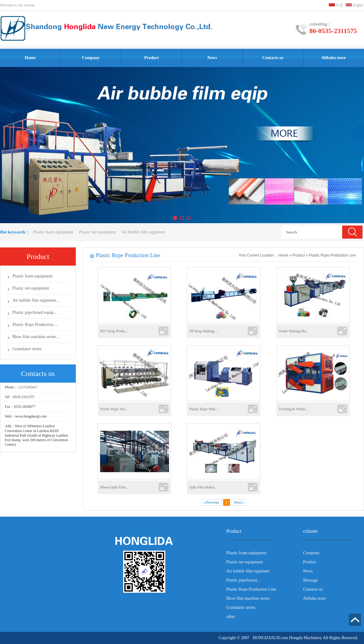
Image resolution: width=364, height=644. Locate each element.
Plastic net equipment (98, 232)
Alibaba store (333, 58)
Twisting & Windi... (293, 409)
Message (310, 580)
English (355, 5)
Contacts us (273, 58)
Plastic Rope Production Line (333, 255)
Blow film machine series (248, 598)
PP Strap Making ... (204, 331)
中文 (336, 5)
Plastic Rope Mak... (204, 409)
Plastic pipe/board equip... (35, 312)
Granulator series (27, 349)
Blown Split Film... (114, 487)
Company (91, 58)
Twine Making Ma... (294, 331)
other (231, 617)
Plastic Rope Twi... (114, 409)
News (212, 58)
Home (30, 58)
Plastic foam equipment (53, 232)
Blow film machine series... (36, 337)
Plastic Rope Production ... (35, 325)
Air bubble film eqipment (143, 232)
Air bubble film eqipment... (36, 300)
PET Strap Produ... (114, 331)
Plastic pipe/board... (243, 580)
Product (152, 58)
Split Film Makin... (203, 487)
